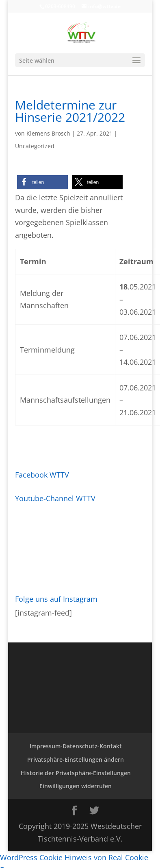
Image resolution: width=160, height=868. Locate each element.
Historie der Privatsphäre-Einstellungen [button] (76, 773)
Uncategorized (35, 146)
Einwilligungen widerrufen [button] (76, 786)
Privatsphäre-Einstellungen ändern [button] (76, 759)
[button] (42, 182)
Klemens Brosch (48, 133)
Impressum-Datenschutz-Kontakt (76, 746)
